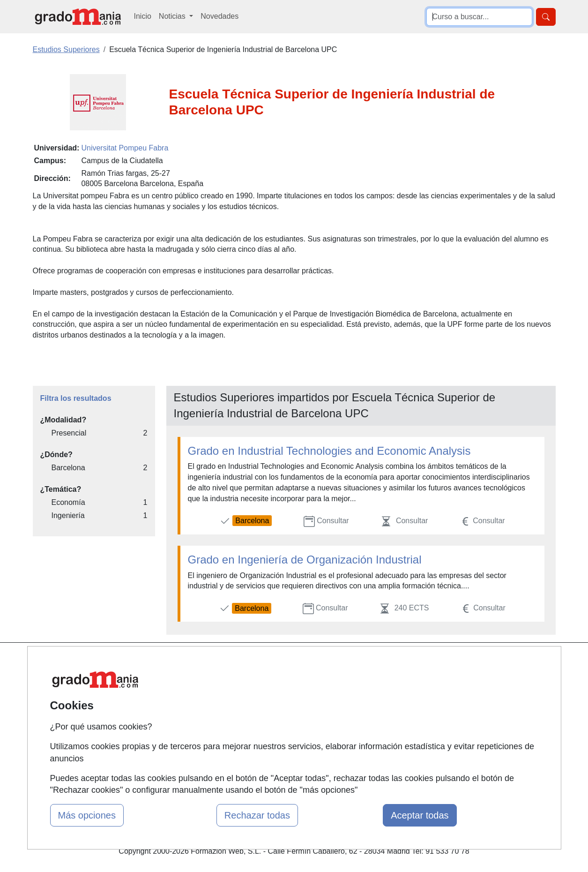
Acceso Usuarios (202, 717)
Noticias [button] (173, 16)
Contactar (368, 662)
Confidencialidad (380, 680)
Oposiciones (283, 756)
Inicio (143, 16)
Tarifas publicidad (203, 699)
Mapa (183, 662)
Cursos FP (281, 691)
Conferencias (285, 710)
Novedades (220, 16)
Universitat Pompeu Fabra (125, 148)
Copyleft (366, 717)
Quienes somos (200, 680)
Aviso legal (370, 699)
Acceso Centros (200, 735)
